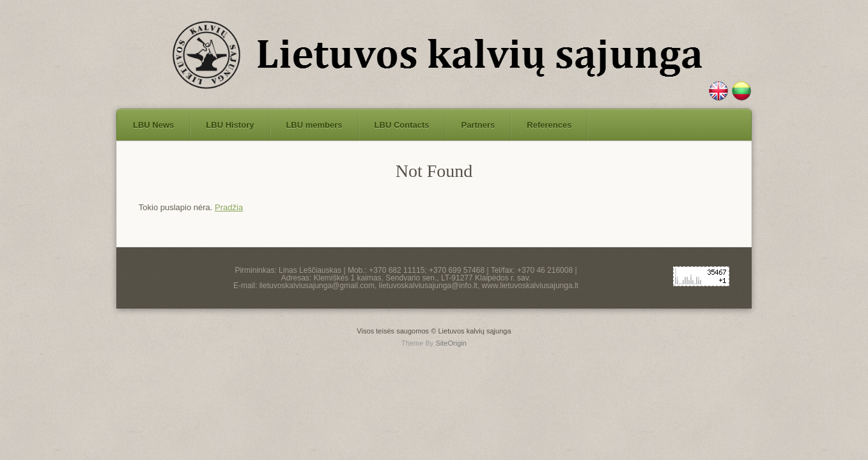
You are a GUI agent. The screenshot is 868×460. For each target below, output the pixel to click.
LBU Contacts (402, 125)
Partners (478, 125)
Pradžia (229, 207)
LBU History (230, 125)
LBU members (314, 125)
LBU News (153, 125)
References (549, 125)
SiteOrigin (451, 343)
